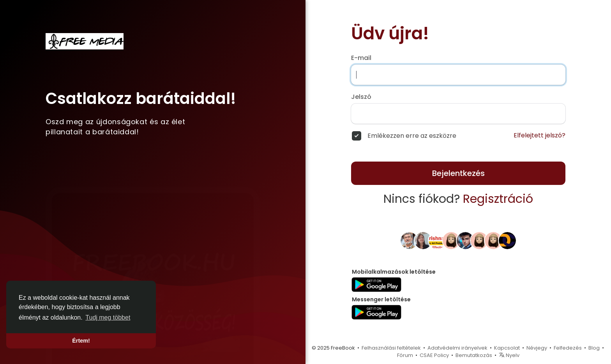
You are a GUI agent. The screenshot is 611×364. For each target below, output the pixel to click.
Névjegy (537, 348)
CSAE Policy (434, 355)
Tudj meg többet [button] (108, 317)
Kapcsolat (507, 348)
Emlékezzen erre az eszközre (412, 136)
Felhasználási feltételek (391, 348)
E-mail (361, 58)
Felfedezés (568, 348)
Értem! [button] (81, 341)
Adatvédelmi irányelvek (457, 348)
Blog (594, 348)
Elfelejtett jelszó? (539, 135)
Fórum (405, 355)
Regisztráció (498, 199)
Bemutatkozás (474, 355)
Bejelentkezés (458, 173)
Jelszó (361, 97)
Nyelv (509, 355)
